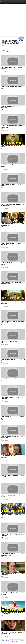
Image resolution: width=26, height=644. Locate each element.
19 (12, 642)
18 (10, 642)
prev (3, 640)
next (16, 642)
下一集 (21, 38)
